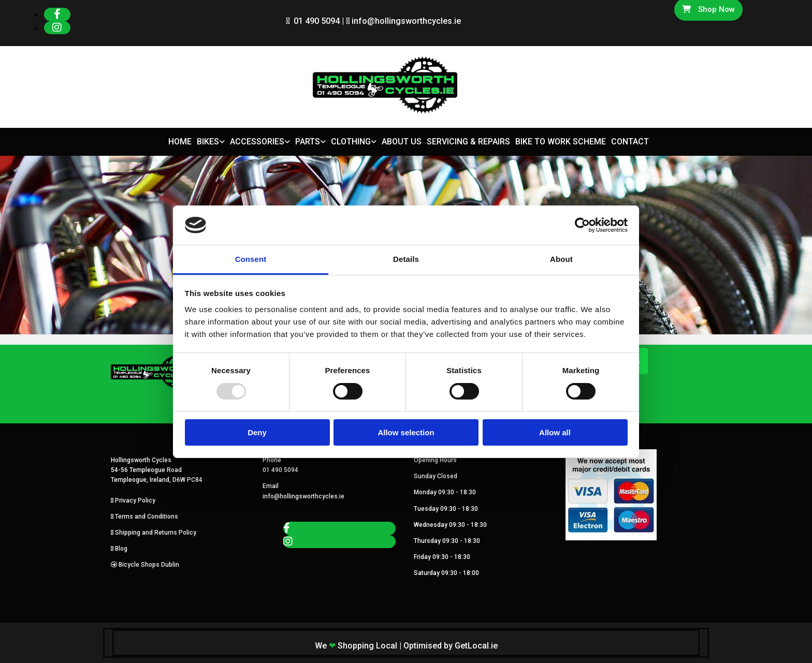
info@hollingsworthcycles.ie (406, 21)
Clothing (351, 142)
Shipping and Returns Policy (156, 533)
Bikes (208, 142)
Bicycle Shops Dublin (149, 565)
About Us (402, 142)
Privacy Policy (135, 500)
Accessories (257, 142)
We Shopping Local (356, 646)
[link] (208, 142)
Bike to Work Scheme (561, 142)
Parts (308, 142)
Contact (630, 142)
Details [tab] (406, 259)
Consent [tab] (251, 259)
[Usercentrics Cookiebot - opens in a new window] (582, 225)
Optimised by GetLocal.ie (451, 646)
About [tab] (561, 259)
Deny (257, 432)
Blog (121, 549)
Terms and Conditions (147, 517)
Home (180, 142)
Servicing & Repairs (468, 142)
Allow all (555, 432)
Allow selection (406, 432)
